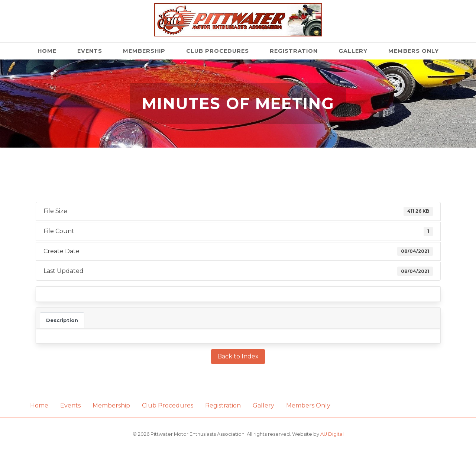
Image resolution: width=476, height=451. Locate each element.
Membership (144, 51)
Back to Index (238, 356)
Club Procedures (218, 51)
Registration (294, 51)
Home (47, 51)
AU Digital (332, 434)
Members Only (414, 51)
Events (90, 51)
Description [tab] (62, 320)
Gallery (353, 51)
